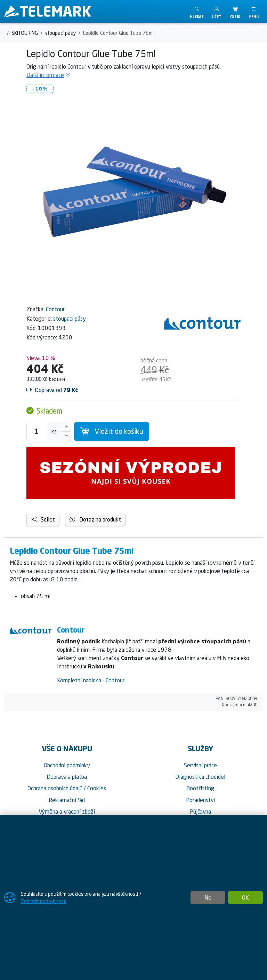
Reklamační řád (67, 800)
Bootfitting (200, 788)
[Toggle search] (197, 12)
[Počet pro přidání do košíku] (37, 432)
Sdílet (43, 519)
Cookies (97, 788)
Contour (55, 309)
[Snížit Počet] (66, 436)
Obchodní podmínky (67, 765)
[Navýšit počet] (66, 427)
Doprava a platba (67, 777)
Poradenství (200, 800)
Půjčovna (200, 812)
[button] (217, 12)
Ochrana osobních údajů (55, 788)
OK (245, 897)
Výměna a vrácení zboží (67, 812)
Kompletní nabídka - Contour (91, 680)
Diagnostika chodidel (200, 777)
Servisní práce (200, 765)
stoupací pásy (70, 319)
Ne (208, 897)
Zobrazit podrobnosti (44, 901)
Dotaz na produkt (95, 519)
